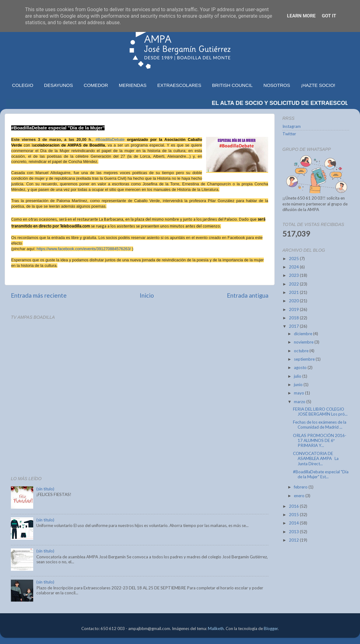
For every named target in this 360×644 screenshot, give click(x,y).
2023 (294, 275)
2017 (294, 326)
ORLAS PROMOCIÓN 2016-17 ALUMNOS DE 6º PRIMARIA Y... (320, 440)
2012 (294, 540)
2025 (294, 259)
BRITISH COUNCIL (232, 85)
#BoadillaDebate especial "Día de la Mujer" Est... (321, 474)
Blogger (271, 628)
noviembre (304, 342)
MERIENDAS (133, 85)
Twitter (289, 134)
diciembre (304, 334)
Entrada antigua (248, 295)
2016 (294, 506)
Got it (329, 16)
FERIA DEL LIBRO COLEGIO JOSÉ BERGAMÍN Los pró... (320, 412)
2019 (294, 309)
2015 (294, 515)
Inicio (147, 295)
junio (299, 385)
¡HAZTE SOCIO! (318, 85)
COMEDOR (96, 85)
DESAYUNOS (58, 85)
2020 (294, 301)
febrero (301, 487)
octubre (302, 351)
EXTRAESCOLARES (179, 85)
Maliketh (216, 628)
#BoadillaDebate (110, 140)
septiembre (305, 359)
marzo (300, 402)
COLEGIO (23, 85)
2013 (294, 532)
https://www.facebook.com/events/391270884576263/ (84, 249)
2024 (294, 267)
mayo (299, 393)
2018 (294, 318)
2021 (294, 292)
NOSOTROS (277, 85)
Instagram (292, 126)
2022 (294, 284)
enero (300, 496)
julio (298, 376)
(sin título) (45, 489)
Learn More (301, 16)
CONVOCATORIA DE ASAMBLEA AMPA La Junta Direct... (316, 458)
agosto (301, 367)
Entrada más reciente (39, 295)
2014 (294, 523)
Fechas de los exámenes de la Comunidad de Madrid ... (320, 425)
